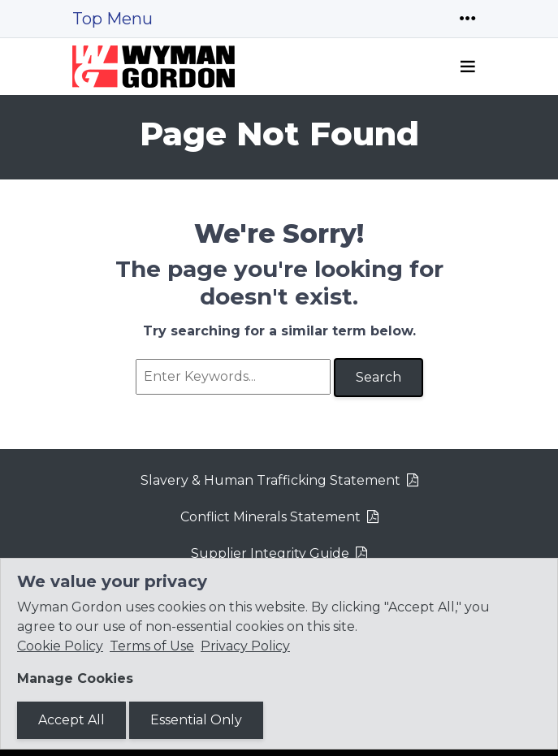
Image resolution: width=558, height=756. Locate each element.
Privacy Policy (245, 646)
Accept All (71, 720)
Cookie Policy (60, 646)
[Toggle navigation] (468, 19)
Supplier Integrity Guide (270, 553)
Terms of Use (152, 646)
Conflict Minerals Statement (270, 517)
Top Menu (112, 19)
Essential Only (196, 720)
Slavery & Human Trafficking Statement (270, 480)
